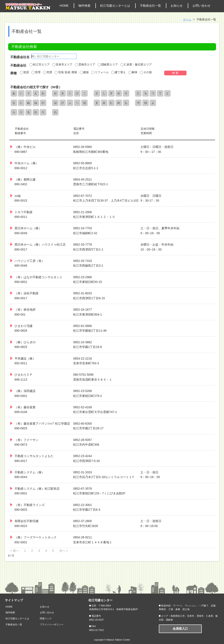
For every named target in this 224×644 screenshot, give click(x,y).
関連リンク (46, 618)
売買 (47, 72)
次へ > (64, 551)
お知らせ (177, 6)
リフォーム (100, 72)
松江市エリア (39, 65)
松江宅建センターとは (115, 6)
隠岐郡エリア (108, 65)
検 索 (175, 73)
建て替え (118, 72)
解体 (133, 72)
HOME (64, 6)
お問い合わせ (201, 6)
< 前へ (15, 551)
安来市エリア (62, 65)
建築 (84, 72)
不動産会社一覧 (150, 6)
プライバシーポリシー (52, 624)
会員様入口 (180, 629)
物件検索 (84, 6)
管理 (36, 72)
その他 (146, 72)
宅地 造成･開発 (66, 72)
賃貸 (24, 72)
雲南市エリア (85, 65)
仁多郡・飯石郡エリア (136, 65)
